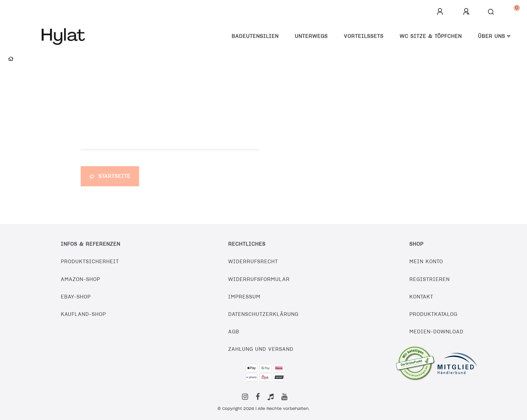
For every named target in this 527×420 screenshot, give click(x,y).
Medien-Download (436, 332)
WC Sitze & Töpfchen (431, 36)
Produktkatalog (433, 314)
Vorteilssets (364, 36)
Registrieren (430, 279)
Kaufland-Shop (83, 314)
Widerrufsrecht (253, 262)
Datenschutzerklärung (263, 314)
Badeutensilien (255, 36)
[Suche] (491, 12)
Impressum (244, 297)
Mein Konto (426, 262)
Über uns (492, 36)
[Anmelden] (441, 12)
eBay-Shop (76, 297)
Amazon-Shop (80, 279)
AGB (234, 332)
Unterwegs (311, 36)
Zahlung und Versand (261, 349)
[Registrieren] (467, 12)
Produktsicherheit (90, 262)
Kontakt (421, 297)
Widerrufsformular (259, 279)
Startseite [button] (110, 176)
